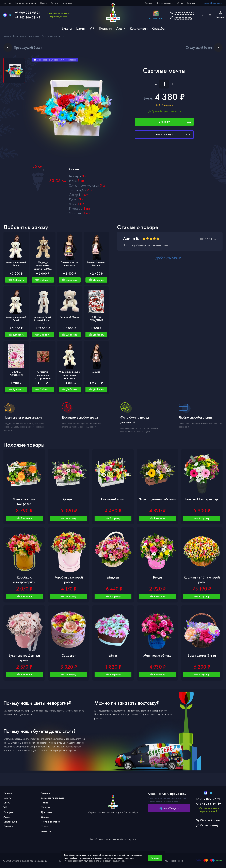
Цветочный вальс (113, 499)
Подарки (105, 28)
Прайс (43, 3)
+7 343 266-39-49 (28, 17)
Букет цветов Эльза (202, 655)
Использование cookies (174, 861)
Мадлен (113, 577)
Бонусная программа (26, 3)
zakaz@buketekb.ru (213, 3)
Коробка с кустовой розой (69, 580)
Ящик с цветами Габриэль (157, 499)
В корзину (175, 122)
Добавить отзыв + (170, 258)
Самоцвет (69, 655)
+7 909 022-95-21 (28, 13)
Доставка (67, 3)
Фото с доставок (164, 3)
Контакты (191, 3)
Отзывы (149, 3)
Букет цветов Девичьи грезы (24, 658)
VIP (92, 28)
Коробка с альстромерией (24, 580)
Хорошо (155, 858)
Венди (157, 577)
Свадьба (158, 28)
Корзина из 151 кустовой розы (202, 580)
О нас (180, 3)
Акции (121, 28)
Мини (113, 655)
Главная (7, 3)
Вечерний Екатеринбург (202, 499)
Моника (69, 499)
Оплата (55, 3)
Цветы (81, 28)
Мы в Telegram (169, 808)
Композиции (139, 28)
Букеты (67, 28)
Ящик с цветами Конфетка (24, 501)
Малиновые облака (157, 655)
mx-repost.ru (131, 839)
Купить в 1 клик (173, 135)
